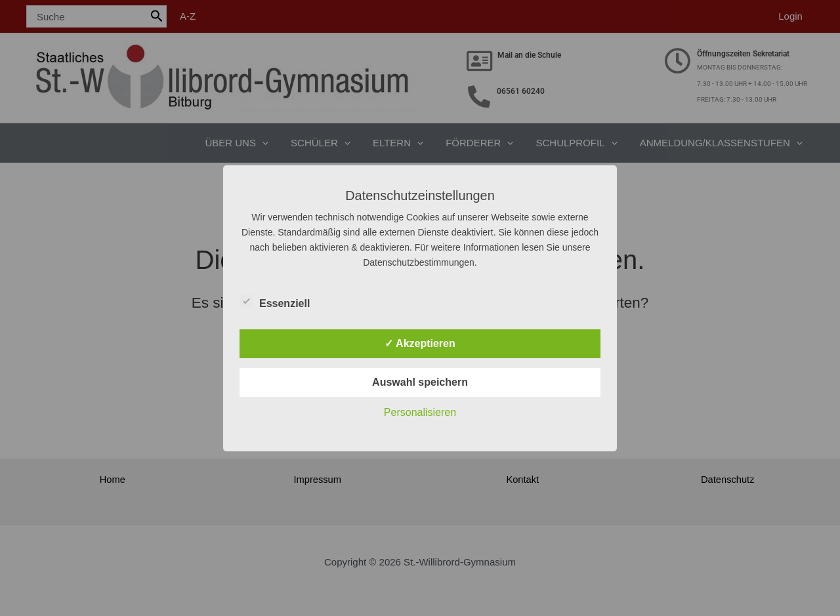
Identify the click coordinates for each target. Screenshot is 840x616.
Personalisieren (420, 412)
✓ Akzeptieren (420, 343)
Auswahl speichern (420, 382)
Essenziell (275, 301)
